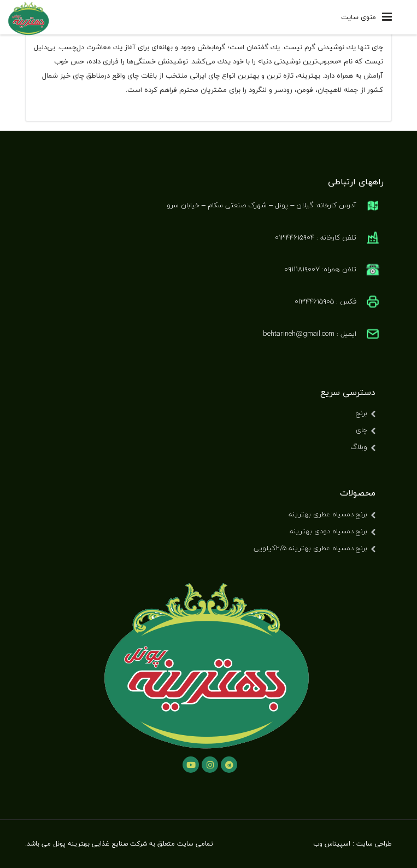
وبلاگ (359, 447)
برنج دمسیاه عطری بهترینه (328, 514)
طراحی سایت (374, 844)
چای (362, 430)
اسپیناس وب (332, 844)
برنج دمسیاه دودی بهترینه (328, 531)
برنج (362, 413)
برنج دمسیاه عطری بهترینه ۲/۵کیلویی (310, 548)
